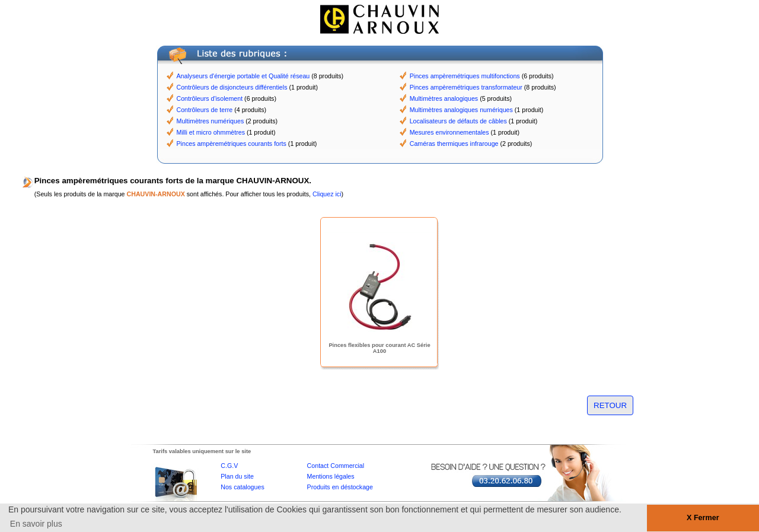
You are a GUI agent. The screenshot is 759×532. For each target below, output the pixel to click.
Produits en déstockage (340, 487)
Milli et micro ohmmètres (211, 132)
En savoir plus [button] (36, 524)
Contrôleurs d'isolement (210, 98)
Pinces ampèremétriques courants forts (232, 144)
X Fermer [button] (703, 518)
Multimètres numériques (211, 121)
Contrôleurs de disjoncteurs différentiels (232, 87)
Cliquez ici (327, 194)
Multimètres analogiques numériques (461, 110)
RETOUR (610, 405)
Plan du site (237, 476)
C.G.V (229, 466)
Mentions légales (331, 476)
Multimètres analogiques (444, 98)
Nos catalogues (242, 487)
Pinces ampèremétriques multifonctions (465, 76)
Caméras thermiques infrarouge (454, 144)
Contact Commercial (336, 466)
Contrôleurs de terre (205, 110)
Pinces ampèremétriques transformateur (466, 87)
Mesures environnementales (449, 132)
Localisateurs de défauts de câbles (458, 121)
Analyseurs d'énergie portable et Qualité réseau (243, 76)
